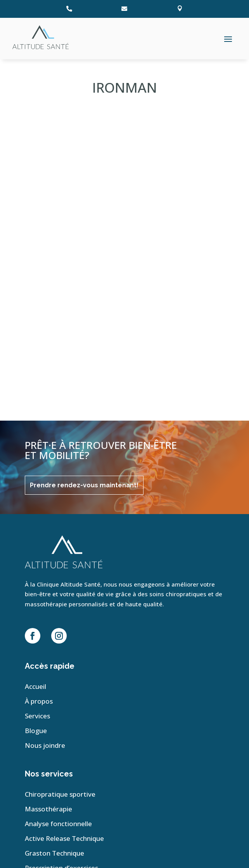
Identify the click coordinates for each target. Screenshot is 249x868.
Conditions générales (54, 851)
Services (37, 542)
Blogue (36, 557)
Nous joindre (45, 572)
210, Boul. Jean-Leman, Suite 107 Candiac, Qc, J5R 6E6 (61, 751)
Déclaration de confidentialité (66, 828)
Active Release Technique (64, 665)
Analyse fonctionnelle (58, 650)
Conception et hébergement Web (148, 791)
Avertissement (45, 840)
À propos (39, 528)
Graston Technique (54, 680)
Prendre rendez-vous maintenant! (84, 311)
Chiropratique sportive (60, 621)
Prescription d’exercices (61, 694)
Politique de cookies (53, 816)
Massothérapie (48, 635)
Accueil (35, 513)
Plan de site (46, 801)
